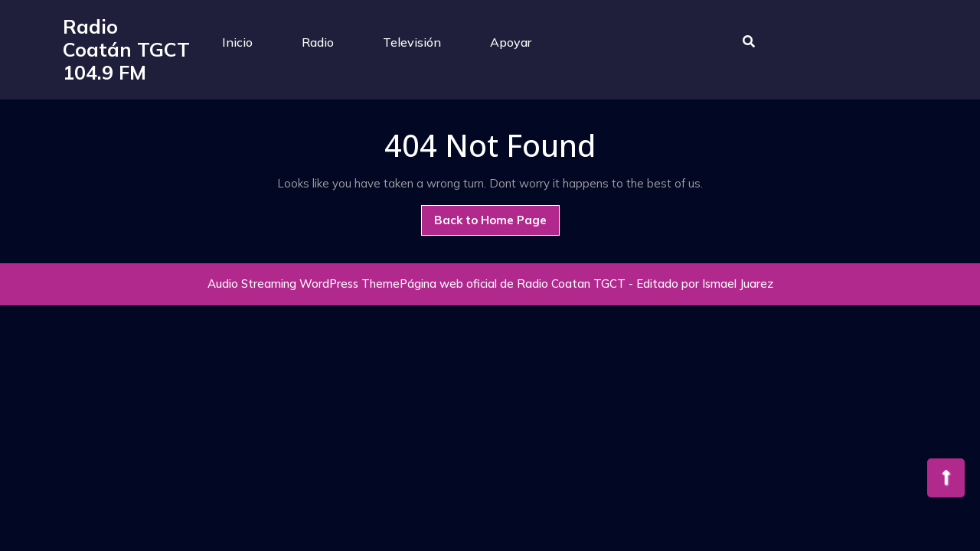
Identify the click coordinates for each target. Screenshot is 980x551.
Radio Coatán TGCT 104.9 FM (126, 49)
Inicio (237, 42)
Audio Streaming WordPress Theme (304, 284)
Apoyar (511, 42)
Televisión (412, 42)
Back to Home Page (497, 224)
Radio (318, 42)
